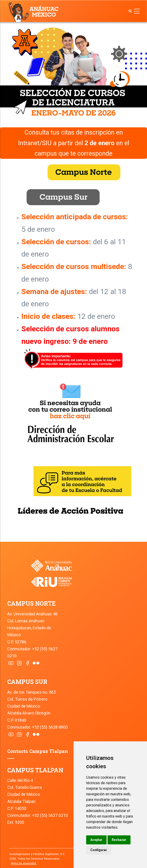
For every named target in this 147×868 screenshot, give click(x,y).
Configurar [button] (99, 850)
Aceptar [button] (96, 840)
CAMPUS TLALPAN (35, 770)
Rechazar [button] (119, 840)
